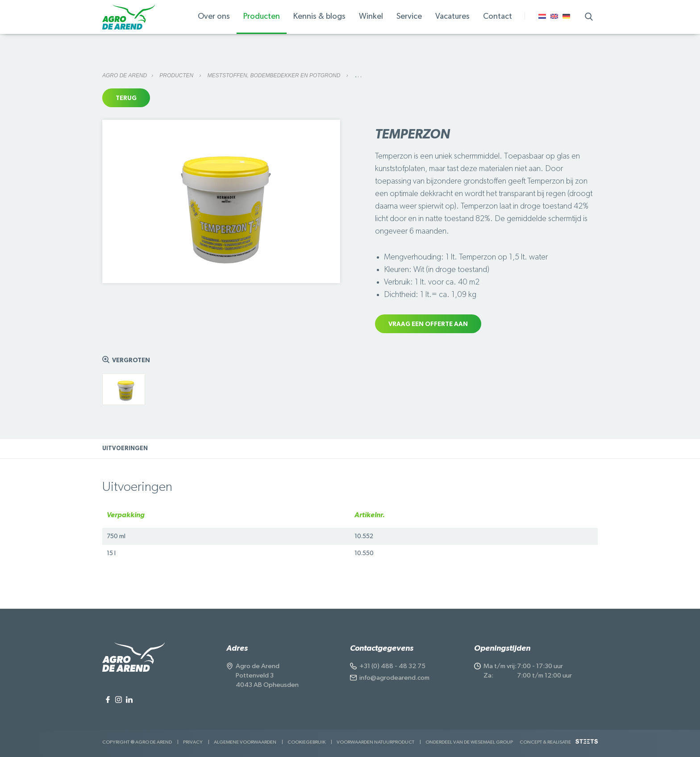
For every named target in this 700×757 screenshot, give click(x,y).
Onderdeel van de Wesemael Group (469, 742)
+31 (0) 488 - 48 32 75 (392, 666)
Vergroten (131, 360)
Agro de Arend (125, 75)
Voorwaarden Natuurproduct (375, 742)
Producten (177, 75)
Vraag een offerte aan (428, 324)
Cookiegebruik (306, 742)
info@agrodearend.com (394, 678)
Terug (126, 98)
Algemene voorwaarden (245, 742)
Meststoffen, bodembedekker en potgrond (275, 75)
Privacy (193, 742)
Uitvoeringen (125, 449)
